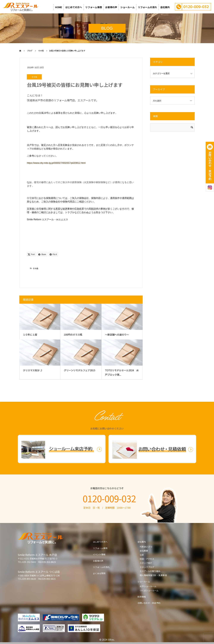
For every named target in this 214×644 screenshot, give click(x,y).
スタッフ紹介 (146, 563)
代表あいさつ (146, 547)
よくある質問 (99, 573)
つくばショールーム (149, 590)
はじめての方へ (74, 7)
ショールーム (128, 7)
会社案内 (165, 7)
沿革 (142, 555)
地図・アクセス (147, 559)
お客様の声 (111, 7)
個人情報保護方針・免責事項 (153, 575)
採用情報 (142, 597)
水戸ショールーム (148, 586)
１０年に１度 (30, 335)
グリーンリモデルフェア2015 (80, 370)
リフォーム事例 (94, 7)
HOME (59, 7)
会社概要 (144, 551)
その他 (34, 77)
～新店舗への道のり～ (117, 335)
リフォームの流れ (147, 7)
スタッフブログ (147, 567)
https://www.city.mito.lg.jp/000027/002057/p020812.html (56, 163)
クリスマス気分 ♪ (33, 370)
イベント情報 (99, 554)
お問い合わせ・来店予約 (149, 603)
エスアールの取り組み (150, 571)
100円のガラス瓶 (73, 335)
